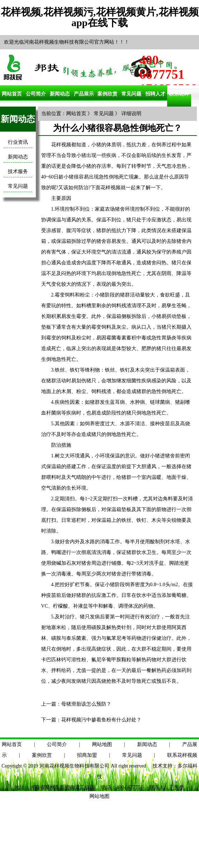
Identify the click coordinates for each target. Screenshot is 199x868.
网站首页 (12, 94)
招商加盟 (87, 755)
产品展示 (84, 94)
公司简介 (36, 94)
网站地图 (102, 744)
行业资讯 (18, 142)
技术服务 (18, 171)
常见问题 (131, 94)
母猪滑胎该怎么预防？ (86, 704)
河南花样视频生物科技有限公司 (74, 766)
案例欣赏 (107, 94)
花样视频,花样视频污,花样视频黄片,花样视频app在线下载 (100, 17)
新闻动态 (60, 94)
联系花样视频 (182, 755)
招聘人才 (155, 94)
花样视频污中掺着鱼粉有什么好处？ (101, 720)
